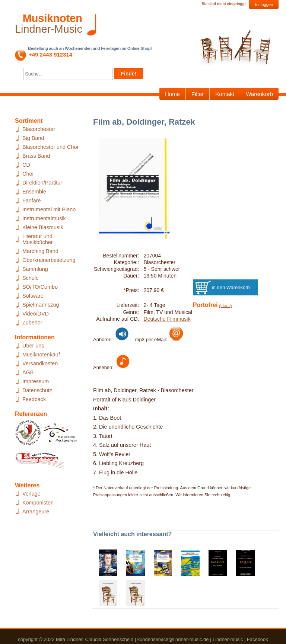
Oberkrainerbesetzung (49, 260)
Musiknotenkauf (41, 355)
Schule (31, 278)
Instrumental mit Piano (49, 209)
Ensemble (34, 192)
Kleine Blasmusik (43, 227)
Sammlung (35, 269)
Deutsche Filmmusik (167, 319)
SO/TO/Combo (40, 287)
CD (26, 165)
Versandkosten (40, 363)
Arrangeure (36, 512)
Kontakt (225, 94)
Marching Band (40, 251)
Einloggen (264, 4)
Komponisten (38, 503)
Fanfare (32, 201)
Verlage (31, 494)
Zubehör (32, 323)
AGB (28, 372)
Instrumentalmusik (44, 218)
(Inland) (225, 306)
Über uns (33, 346)
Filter (198, 94)
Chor (28, 174)
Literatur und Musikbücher (38, 239)
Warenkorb (259, 94)
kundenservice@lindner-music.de (173, 639)
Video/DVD (36, 314)
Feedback (34, 399)
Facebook (258, 639)
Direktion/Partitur (42, 183)
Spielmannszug (41, 305)
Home (172, 94)
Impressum (36, 381)
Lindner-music (228, 639)
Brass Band (36, 156)
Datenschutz (37, 390)
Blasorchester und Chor (50, 147)
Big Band (33, 138)
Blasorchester (39, 129)
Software (33, 296)
